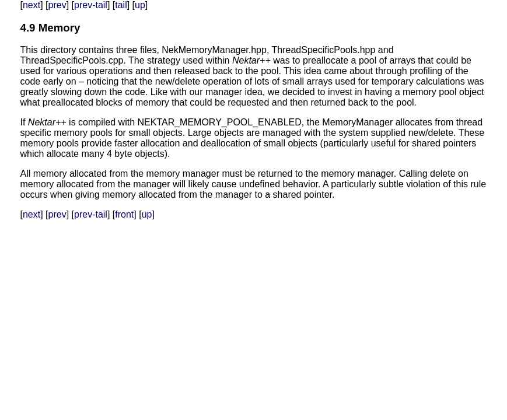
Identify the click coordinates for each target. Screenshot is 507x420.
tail (121, 5)
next (32, 5)
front (124, 214)
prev (57, 5)
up (140, 5)
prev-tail (91, 5)
